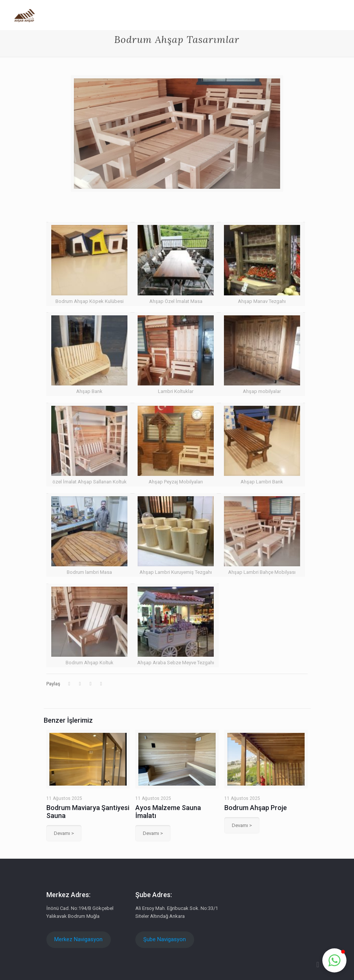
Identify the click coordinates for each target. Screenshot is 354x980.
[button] (334, 960)
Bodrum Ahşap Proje (256, 808)
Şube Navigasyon (165, 939)
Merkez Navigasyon (78, 939)
